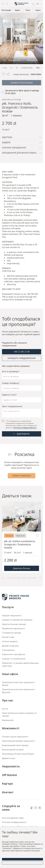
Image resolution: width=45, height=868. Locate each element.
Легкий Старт (8, 637)
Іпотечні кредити (10, 641)
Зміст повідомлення (12, 406)
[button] (39, 4)
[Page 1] (9, 578)
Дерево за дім (9, 758)
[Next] (41, 36)
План (28, 10)
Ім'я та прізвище (10, 371)
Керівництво (8, 720)
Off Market (9, 775)
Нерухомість (11, 766)
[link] (22, 36)
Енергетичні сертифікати (14, 654)
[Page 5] (29, 578)
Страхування (8, 650)
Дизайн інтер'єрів (10, 646)
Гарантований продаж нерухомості (19, 741)
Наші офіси (10, 674)
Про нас (8, 700)
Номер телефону (10, 383)
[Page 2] (14, 578)
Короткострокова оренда (14, 624)
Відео (18, 10)
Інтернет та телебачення (14, 659)
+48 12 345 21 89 (22, 352)
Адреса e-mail (9, 395)
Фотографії (6, 10)
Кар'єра (7, 783)
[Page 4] (24, 578)
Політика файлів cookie (13, 818)
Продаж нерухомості (12, 615)
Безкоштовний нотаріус (13, 749)
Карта (38, 10)
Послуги (8, 607)
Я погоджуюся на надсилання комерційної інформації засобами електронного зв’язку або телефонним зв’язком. (21, 424)
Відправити (21, 434)
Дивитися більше (21, 568)
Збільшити (34, 60)
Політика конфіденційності (25, 428)
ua (39, 4)
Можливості (11, 728)
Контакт (8, 792)
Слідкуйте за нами (11, 808)
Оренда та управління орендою (17, 620)
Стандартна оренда (11, 633)
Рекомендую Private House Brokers (18, 754)
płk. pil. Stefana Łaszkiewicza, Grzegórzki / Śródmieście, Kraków (20, 544)
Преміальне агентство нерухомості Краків (18, 684)
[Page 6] (34, 578)
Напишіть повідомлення (22, 358)
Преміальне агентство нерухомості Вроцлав (18, 691)
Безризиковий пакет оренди (15, 745)
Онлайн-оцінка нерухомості (15, 736)
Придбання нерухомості (13, 628)
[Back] (2, 36)
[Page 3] (19, 578)
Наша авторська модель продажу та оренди (19, 714)
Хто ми (5, 709)
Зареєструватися (22, 476)
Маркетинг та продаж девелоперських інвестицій (20, 664)
